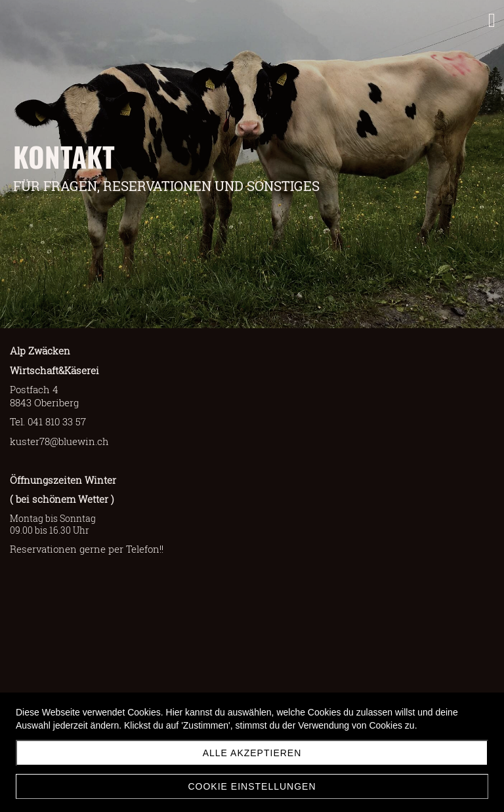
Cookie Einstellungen (252, 786)
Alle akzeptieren (252, 753)
